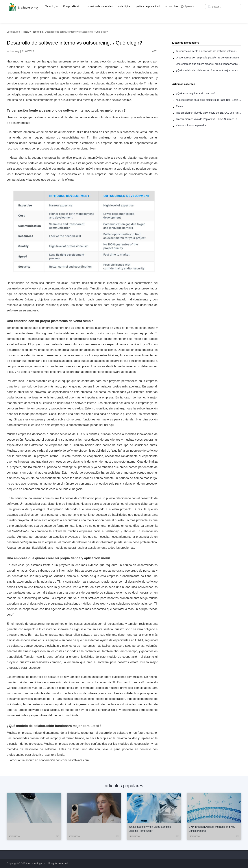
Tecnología (51, 6)
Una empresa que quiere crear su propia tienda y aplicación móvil (209, 64)
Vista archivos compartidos (191, 125)
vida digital (124, 6)
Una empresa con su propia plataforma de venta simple (207, 58)
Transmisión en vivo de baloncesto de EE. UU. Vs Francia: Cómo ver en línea (209, 113)
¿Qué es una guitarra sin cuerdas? (196, 93)
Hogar (26, 32)
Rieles (179, 106)
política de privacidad (148, 6)
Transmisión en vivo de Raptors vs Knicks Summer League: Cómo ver (209, 119)
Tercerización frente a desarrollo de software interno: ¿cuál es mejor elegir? (209, 51)
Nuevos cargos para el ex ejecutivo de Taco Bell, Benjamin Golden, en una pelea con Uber (209, 100)
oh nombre (172, 6)
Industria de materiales (100, 6)
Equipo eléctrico (72, 6)
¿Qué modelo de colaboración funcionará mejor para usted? (209, 70)
